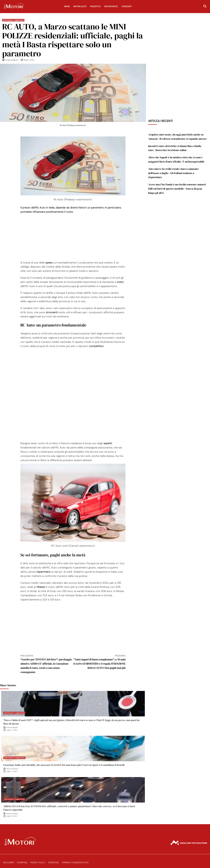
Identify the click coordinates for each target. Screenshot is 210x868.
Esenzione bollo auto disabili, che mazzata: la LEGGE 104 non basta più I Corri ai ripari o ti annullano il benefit (64, 765)
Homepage (22, 863)
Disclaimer (8, 863)
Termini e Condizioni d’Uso (75, 863)
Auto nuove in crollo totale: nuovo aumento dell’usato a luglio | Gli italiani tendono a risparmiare (173, 173)
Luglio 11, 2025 (12, 730)
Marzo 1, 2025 (29, 60)
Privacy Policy (38, 863)
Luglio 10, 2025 (12, 816)
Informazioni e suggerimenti (13, 20)
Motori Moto (111, 6)
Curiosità (126, 6)
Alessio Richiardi (12, 769)
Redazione (54, 863)
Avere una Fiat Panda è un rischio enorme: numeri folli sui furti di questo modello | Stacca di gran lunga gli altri (177, 189)
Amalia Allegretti (12, 60)
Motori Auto (80, 6)
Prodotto (95, 6)
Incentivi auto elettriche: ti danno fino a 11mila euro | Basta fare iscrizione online (175, 148)
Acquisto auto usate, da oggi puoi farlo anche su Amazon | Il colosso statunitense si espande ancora (177, 137)
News (67, 6)
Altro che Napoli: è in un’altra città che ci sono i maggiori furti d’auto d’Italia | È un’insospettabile (176, 159)
